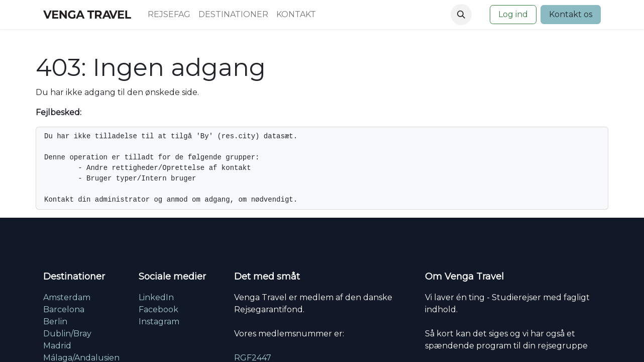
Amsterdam (67, 297)
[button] (461, 15)
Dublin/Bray (67, 334)
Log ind (513, 14)
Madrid (57, 346)
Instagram (159, 322)
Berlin (55, 322)
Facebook (158, 309)
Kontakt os (571, 14)
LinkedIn (156, 297)
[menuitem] (169, 15)
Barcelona (64, 309)
